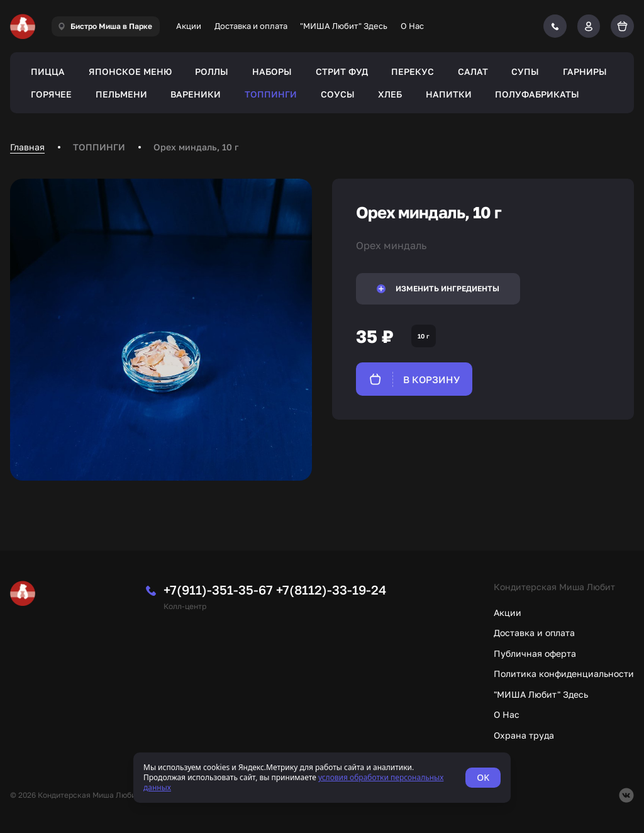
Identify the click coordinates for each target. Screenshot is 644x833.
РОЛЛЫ (212, 71)
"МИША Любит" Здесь (344, 26)
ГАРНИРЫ (585, 71)
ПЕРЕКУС (413, 71)
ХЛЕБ (390, 94)
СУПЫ (525, 71)
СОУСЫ (338, 94)
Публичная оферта (535, 653)
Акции (189, 26)
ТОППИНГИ (271, 94)
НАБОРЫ (272, 71)
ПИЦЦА (48, 71)
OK (483, 777)
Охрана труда (524, 735)
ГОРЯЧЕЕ (51, 94)
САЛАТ (473, 71)
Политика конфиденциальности (564, 674)
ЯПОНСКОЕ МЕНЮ (130, 71)
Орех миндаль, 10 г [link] (196, 147)
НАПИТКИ (449, 94)
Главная (27, 147)
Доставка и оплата (251, 26)
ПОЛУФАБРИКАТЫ (537, 94)
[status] (322, 778)
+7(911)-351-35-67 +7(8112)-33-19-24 (275, 590)
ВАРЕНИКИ (196, 94)
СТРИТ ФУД (342, 71)
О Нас (412, 26)
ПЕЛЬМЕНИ (121, 94)
